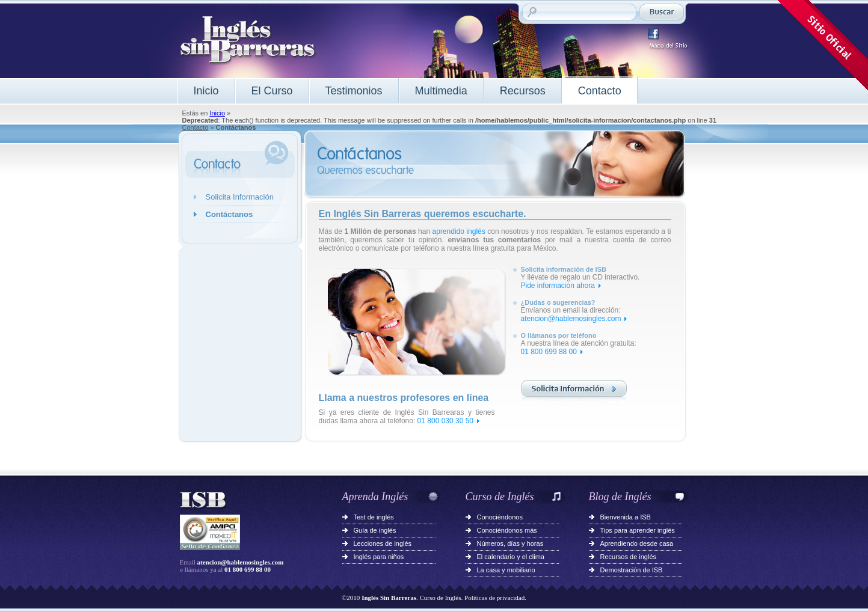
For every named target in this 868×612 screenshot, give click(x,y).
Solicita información (574, 392)
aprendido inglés (459, 231)
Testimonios (354, 91)
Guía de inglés (375, 530)
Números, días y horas (510, 543)
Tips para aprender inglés (638, 530)
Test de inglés (374, 517)
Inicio (206, 91)
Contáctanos (229, 214)
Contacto (600, 91)
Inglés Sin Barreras (389, 598)
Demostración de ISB (632, 570)
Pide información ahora (558, 286)
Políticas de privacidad (494, 598)
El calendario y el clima (511, 557)
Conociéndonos (500, 517)
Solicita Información (240, 197)
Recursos (523, 91)
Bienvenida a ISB (626, 517)
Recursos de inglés (629, 557)
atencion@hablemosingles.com (571, 319)
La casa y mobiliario (506, 570)
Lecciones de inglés (383, 543)
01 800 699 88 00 (549, 352)
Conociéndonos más (507, 530)
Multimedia (441, 91)
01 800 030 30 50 (445, 421)
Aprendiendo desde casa (637, 543)
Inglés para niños (379, 557)
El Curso (272, 91)
